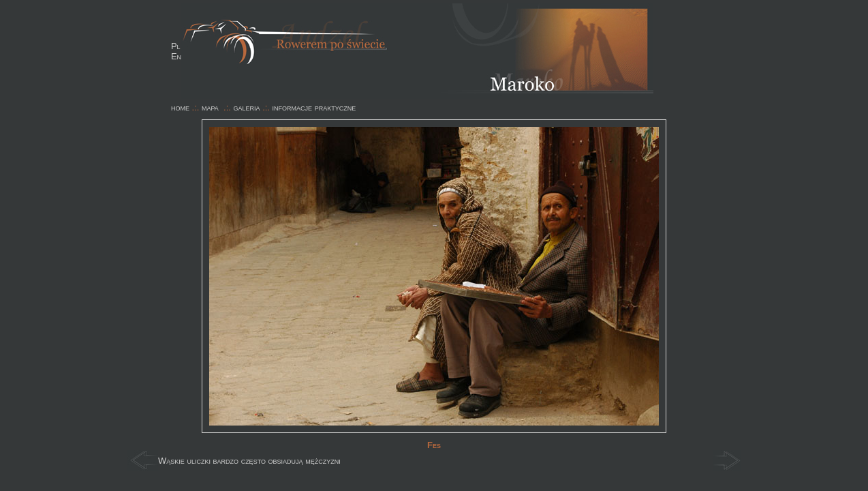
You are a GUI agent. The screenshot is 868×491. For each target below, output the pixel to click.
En (176, 56)
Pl (176, 46)
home (180, 107)
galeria (247, 107)
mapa (210, 107)
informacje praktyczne (314, 107)
